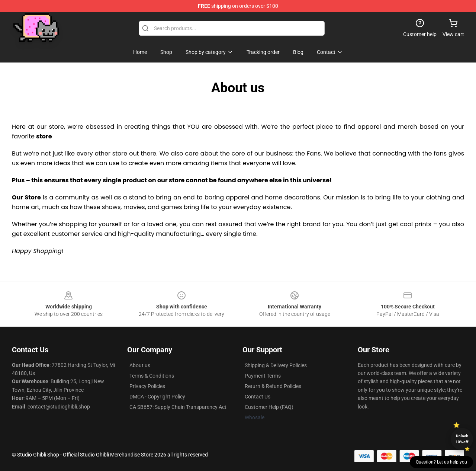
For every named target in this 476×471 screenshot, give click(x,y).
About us (140, 365)
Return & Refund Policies (273, 386)
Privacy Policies (147, 386)
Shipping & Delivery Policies (276, 365)
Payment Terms (263, 376)
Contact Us (258, 397)
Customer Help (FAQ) (269, 407)
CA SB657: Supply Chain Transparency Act (178, 407)
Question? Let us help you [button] (441, 462)
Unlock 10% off (462, 439)
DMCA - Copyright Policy (157, 397)
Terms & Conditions (152, 376)
